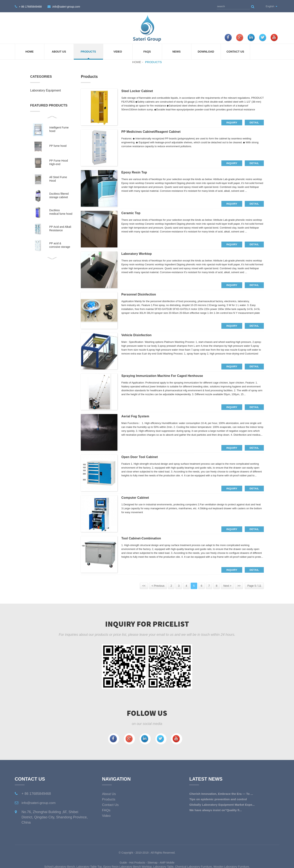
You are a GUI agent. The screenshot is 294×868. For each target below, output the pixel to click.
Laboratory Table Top (89, 866)
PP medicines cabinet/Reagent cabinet (155, 131)
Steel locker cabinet (139, 91)
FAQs (147, 51)
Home (30, 51)
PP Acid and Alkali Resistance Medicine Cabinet (60, 228)
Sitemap (152, 862)
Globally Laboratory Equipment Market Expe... (223, 804)
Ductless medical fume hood (61, 211)
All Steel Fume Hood (58, 178)
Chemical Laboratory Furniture (193, 866)
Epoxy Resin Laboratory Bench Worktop (128, 866)
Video (118, 51)
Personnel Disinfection (141, 294)
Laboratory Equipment (45, 90)
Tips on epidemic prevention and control (219, 798)
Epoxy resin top (136, 172)
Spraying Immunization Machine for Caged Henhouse (168, 375)
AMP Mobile (167, 862)
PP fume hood (58, 145)
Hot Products (137, 862)
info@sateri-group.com (66, 6)
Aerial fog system (137, 416)
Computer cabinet (137, 497)
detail (254, 122)
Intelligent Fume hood (59, 129)
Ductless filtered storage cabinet (59, 195)
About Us (59, 51)
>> (239, 585)
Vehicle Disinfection (139, 335)
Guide (123, 862)
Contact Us (235, 51)
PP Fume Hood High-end (59, 162)
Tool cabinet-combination (144, 538)
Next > (227, 585)
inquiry (232, 122)
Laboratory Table (163, 866)
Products (88, 51)
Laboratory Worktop (139, 253)
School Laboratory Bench (60, 866)
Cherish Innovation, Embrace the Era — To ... (222, 793)
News (177, 51)
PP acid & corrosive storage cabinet (60, 245)
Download (206, 51)
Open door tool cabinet (142, 457)
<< (144, 585)
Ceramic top (132, 213)
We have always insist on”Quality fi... (217, 809)
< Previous (158, 585)
